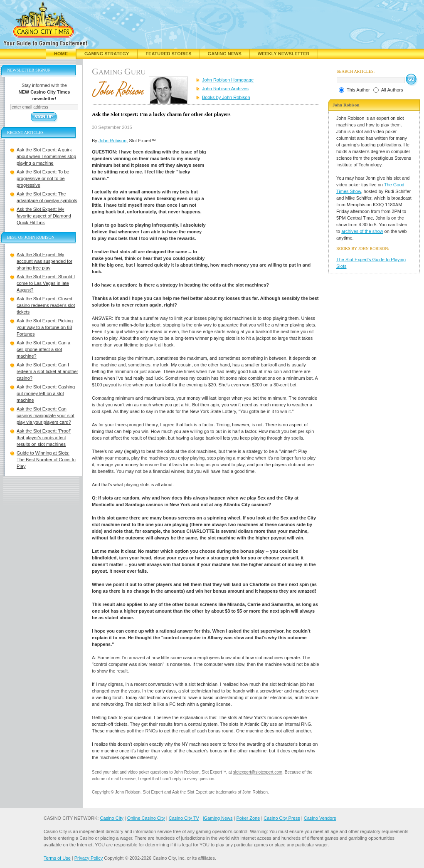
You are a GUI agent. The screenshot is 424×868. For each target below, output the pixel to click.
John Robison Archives (225, 89)
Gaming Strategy (107, 54)
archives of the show (362, 231)
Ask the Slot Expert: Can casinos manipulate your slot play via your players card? (46, 415)
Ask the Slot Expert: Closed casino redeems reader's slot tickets (46, 305)
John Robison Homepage (228, 80)
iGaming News (218, 818)
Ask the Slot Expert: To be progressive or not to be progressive (43, 178)
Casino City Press (282, 818)
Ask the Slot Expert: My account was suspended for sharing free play (44, 261)
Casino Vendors (320, 818)
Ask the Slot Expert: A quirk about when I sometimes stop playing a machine (46, 156)
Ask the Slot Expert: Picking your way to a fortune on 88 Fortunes (45, 327)
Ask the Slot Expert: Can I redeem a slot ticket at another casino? (47, 371)
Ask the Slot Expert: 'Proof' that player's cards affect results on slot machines (44, 438)
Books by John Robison (226, 97)
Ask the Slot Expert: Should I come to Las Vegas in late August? (46, 283)
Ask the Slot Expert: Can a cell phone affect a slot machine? (43, 349)
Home (61, 54)
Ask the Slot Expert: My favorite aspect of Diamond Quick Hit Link (44, 216)
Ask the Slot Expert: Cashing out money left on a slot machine (46, 393)
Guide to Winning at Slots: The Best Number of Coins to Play (46, 460)
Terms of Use (57, 858)
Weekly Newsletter (284, 54)
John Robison (112, 141)
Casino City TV (184, 818)
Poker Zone (248, 818)
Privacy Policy (89, 858)
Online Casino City (146, 818)
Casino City (111, 818)
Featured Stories (168, 54)
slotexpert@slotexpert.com (258, 772)
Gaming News (225, 54)
